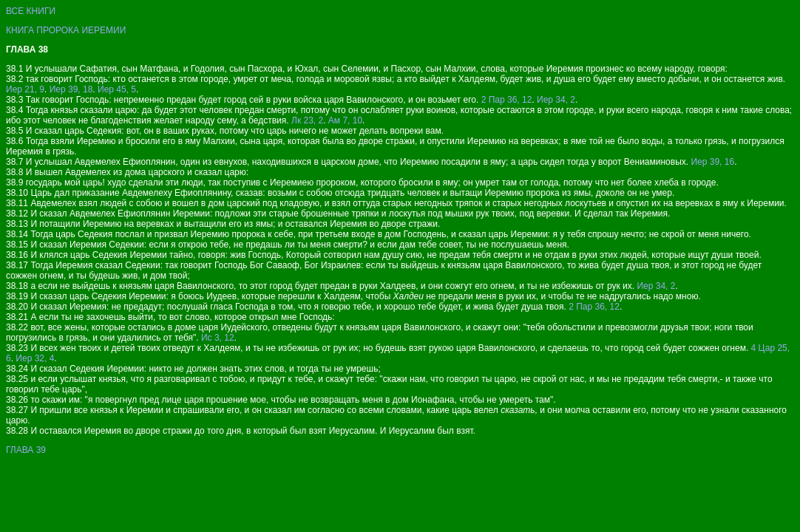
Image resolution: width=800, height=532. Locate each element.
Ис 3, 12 (218, 338)
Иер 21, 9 (25, 89)
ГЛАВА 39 (26, 450)
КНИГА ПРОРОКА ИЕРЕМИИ (66, 30)
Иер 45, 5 (117, 89)
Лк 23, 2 (307, 120)
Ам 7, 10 (345, 120)
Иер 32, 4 (35, 358)
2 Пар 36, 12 (507, 100)
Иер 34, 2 (556, 100)
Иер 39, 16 (712, 162)
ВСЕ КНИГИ (31, 11)
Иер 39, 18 (71, 89)
